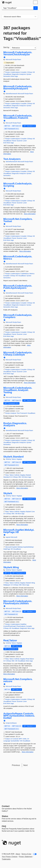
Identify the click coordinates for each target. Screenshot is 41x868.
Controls (15, 739)
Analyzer (13, 413)
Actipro (8, 739)
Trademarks (6, 859)
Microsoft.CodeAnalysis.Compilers (18, 316)
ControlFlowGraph (10, 626)
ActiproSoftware (11, 723)
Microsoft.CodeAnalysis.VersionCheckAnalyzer (18, 53)
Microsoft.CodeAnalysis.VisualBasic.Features (18, 117)
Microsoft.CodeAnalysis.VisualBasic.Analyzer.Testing (18, 390)
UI (11, 739)
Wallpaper (7, 585)
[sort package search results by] (23, 48)
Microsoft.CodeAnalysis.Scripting (18, 185)
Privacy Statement (26, 857)
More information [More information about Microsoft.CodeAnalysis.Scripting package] (30, 214)
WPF (20, 739)
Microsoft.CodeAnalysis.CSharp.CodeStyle (18, 354)
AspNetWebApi (28, 547)
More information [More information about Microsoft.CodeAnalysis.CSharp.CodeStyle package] (30, 383)
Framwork (24, 413)
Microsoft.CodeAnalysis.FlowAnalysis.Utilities (18, 602)
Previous (16, 765)
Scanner (20, 141)
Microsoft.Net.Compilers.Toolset (18, 220)
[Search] (36, 8)
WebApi (20, 547)
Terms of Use (26, 854)
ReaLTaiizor (10, 640)
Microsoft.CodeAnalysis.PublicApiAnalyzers (18, 287)
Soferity (9, 459)
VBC (20, 477)
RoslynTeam (17, 59)
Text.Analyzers (12, 159)
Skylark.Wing (11, 567)
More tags (14, 76)
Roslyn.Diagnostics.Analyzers (15, 424)
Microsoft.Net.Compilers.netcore (18, 680)
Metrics (32, 274)
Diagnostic (15, 74)
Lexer (25, 141)
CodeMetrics (25, 274)
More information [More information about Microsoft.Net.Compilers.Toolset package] (25, 251)
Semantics (7, 76)
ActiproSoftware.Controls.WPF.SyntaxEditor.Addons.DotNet (19, 716)
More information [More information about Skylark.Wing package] (22, 596)
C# (11, 477)
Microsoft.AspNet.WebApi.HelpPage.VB (19, 531)
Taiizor (14, 459)
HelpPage (7, 549)
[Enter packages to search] (18, 8)
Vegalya (19, 459)
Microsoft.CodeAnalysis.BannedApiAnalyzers (18, 87)
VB (34, 72)
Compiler (23, 72)
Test (18, 413)
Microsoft (9, 59)
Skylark (28, 475)
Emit (5, 143)
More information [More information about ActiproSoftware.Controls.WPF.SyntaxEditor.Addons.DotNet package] (28, 752)
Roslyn (8, 72)
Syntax (29, 74)
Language (7, 741)
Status (5, 816)
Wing (33, 583)
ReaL (7, 475)
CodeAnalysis (15, 72)
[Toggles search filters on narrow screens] (35, 17)
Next (25, 765)
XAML (25, 739)
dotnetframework (12, 94)
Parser (14, 141)
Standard (7, 477)
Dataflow (23, 624)
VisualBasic (7, 74)
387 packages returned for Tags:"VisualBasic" (20, 33)
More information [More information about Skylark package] (22, 525)
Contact (6, 806)
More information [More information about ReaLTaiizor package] (9, 674)
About (18, 854)
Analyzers (23, 74)
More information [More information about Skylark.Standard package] (22, 488)
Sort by (6, 47)
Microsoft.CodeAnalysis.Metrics (18, 258)
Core (33, 512)
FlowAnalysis (21, 626)
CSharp (30, 72)
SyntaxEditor (15, 741)
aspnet (8, 537)
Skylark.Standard (13, 457)
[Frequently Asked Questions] (4, 826)
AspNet (14, 547)
